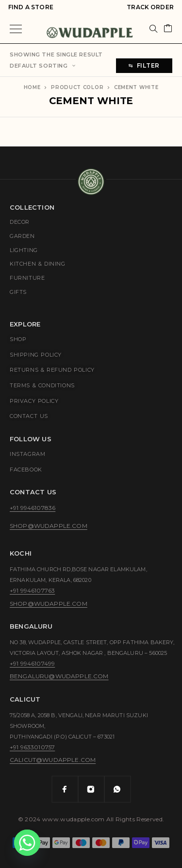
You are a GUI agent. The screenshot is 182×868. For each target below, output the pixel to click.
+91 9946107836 (33, 508)
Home (32, 87)
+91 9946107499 (32, 663)
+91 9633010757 (32, 747)
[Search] (153, 29)
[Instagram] (91, 789)
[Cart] (168, 29)
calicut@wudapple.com (53, 760)
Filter (144, 65)
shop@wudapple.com (49, 526)
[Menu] (16, 29)
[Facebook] (65, 789)
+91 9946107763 (32, 590)
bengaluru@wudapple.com (59, 676)
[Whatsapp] (117, 789)
